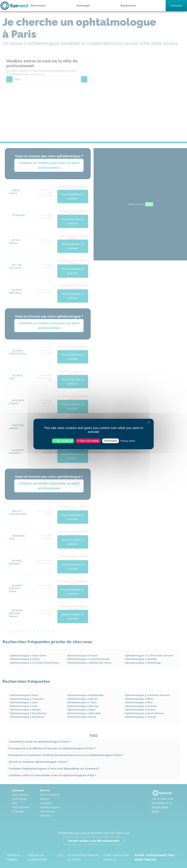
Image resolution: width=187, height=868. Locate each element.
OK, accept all (63, 441)
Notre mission (38, 6)
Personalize (111, 441)
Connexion (176, 6)
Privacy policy (128, 441)
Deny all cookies (88, 441)
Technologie (83, 6)
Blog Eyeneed (128, 6)
